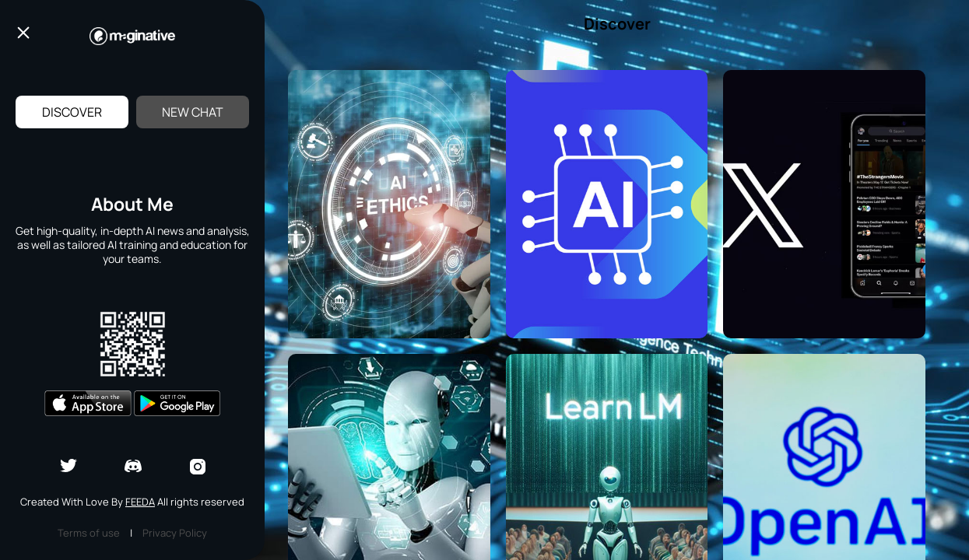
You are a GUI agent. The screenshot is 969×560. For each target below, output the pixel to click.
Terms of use (89, 533)
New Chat (193, 112)
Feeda (140, 502)
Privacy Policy (175, 533)
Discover (72, 112)
